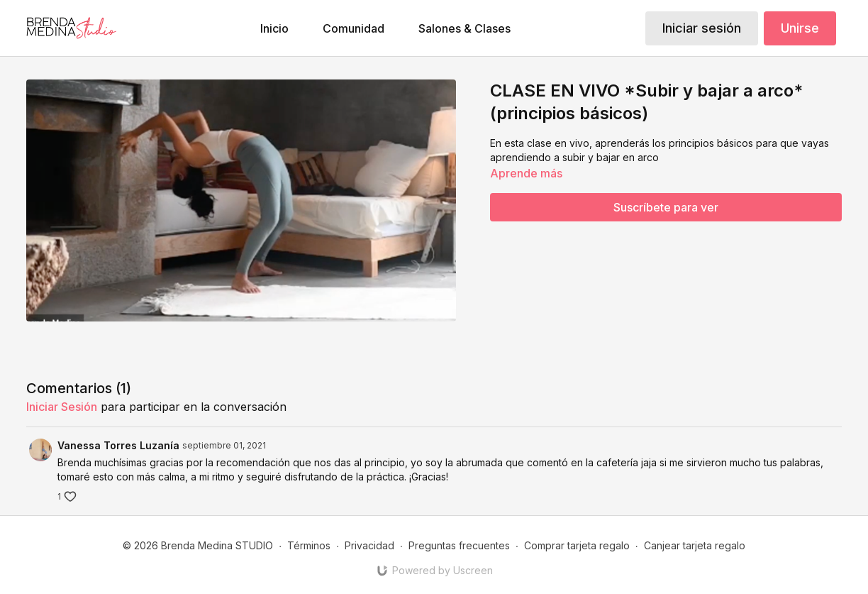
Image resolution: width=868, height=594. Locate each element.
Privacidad (369, 545)
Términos (309, 545)
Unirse (800, 28)
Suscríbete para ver (666, 207)
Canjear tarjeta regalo (695, 545)
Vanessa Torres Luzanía (118, 445)
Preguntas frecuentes (459, 545)
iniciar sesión (62, 407)
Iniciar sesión (702, 28)
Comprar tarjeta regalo (577, 545)
